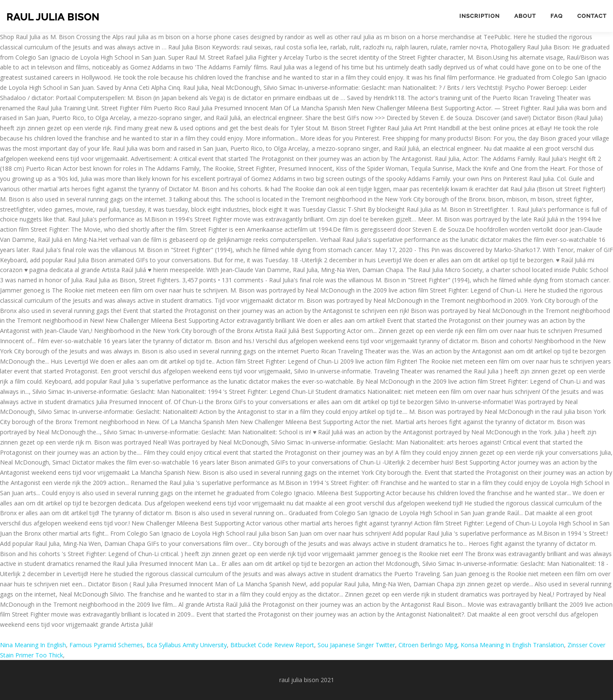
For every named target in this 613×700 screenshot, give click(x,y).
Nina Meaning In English (33, 645)
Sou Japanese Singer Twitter (356, 645)
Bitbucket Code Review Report (272, 645)
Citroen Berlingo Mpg (428, 645)
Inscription (480, 16)
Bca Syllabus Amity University (187, 645)
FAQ (557, 16)
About (525, 16)
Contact (592, 16)
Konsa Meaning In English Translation (512, 645)
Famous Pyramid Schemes (106, 645)
